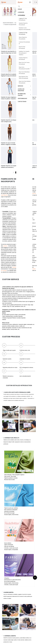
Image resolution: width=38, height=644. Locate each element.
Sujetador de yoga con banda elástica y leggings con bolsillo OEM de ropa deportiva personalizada (28, 144)
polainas (6, 246)
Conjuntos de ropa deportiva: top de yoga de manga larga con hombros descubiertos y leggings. (10, 52)
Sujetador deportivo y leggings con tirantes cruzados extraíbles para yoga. (28, 98)
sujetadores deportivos (18, 267)
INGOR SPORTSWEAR (8, 23)
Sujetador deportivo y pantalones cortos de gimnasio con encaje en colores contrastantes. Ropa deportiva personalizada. (28, 75)
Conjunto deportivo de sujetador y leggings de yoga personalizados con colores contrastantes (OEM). (9, 75)
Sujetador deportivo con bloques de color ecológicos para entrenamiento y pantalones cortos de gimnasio (10, 121)
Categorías (17, 23)
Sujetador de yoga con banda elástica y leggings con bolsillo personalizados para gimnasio (8, 144)
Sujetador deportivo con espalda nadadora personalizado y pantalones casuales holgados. (9, 167)
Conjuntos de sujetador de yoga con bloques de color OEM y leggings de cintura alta (28, 167)
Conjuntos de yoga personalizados (11, 25)
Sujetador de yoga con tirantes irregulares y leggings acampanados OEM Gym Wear (27, 121)
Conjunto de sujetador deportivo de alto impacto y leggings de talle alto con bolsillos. (28, 52)
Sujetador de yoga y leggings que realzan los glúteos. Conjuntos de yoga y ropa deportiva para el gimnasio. (9, 98)
